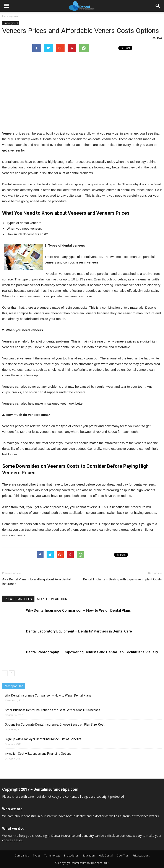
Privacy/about (141, 856)
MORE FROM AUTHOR (52, 599)
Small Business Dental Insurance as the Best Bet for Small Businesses (52, 710)
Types (37, 856)
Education (89, 856)
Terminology (52, 856)
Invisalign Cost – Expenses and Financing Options (38, 754)
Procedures (71, 856)
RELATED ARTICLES (18, 599)
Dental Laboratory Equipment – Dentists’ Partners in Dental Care (79, 631)
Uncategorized (11, 23)
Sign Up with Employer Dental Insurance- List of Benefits (43, 739)
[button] (158, 6)
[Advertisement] (41, 93)
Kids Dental (106, 856)
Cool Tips (123, 856)
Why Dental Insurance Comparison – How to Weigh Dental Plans (78, 610)
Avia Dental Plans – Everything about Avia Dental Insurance (36, 582)
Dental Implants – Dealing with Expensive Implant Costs (123, 579)
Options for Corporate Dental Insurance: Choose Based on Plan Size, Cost (55, 725)
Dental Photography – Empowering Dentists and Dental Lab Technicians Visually (92, 652)
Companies (22, 856)
